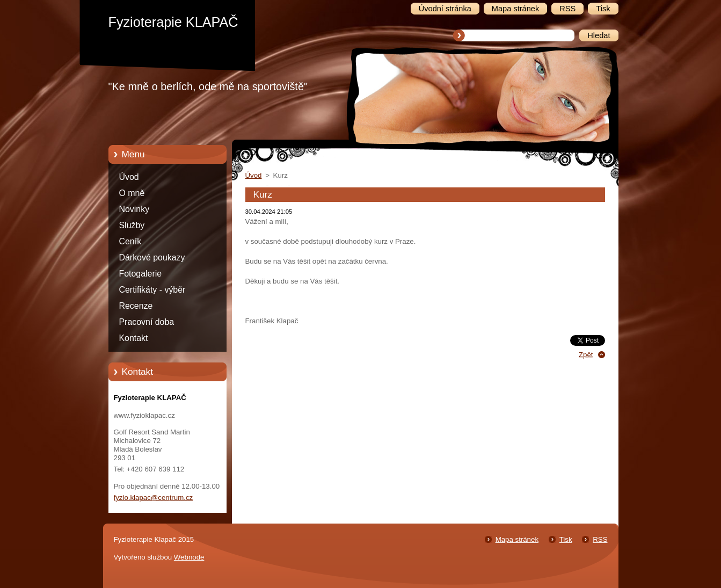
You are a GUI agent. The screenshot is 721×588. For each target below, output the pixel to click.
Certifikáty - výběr (152, 290)
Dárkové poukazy (152, 257)
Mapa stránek (517, 539)
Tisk (566, 539)
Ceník (130, 241)
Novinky (134, 209)
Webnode (189, 557)
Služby (132, 225)
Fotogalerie (141, 274)
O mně (132, 193)
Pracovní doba (147, 322)
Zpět (586, 355)
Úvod (129, 177)
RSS (600, 539)
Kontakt (134, 338)
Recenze (136, 306)
